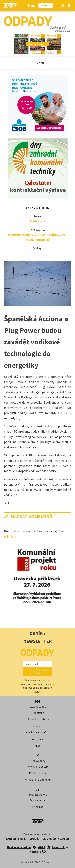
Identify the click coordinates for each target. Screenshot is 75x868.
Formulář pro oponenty (38, 780)
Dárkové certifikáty (37, 719)
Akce (38, 746)
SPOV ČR (35, 839)
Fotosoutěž (38, 739)
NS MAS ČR (49, 839)
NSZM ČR (63, 839)
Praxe (42, 234)
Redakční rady (38, 773)
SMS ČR (23, 839)
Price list (38, 807)
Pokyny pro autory (38, 767)
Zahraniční (42, 240)
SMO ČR (11, 839)
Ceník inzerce (37, 800)
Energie (31, 234)
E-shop (37, 726)
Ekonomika (16, 234)
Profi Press (37, 221)
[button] (38, 672)
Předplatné (37, 713)
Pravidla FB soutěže (37, 732)
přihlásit (10, 536)
